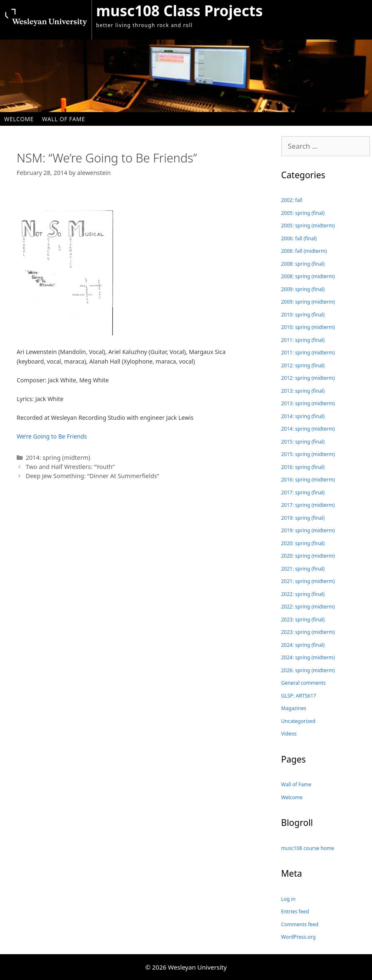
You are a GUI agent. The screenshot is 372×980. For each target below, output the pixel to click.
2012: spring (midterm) (308, 378)
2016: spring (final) (303, 467)
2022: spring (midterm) (308, 607)
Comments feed (300, 924)
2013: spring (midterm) (308, 403)
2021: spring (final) (303, 569)
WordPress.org (299, 937)
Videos (289, 734)
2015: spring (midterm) (308, 454)
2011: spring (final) (303, 340)
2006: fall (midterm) (304, 251)
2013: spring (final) (303, 391)
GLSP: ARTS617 (299, 696)
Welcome (19, 119)
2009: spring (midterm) (308, 302)
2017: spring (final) (303, 492)
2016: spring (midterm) (308, 480)
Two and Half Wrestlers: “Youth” (70, 467)
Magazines (294, 708)
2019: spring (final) (303, 518)
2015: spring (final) (303, 442)
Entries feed (295, 911)
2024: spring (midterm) (308, 657)
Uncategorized (298, 721)
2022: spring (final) (303, 594)
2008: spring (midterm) (308, 276)
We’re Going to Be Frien (49, 436)
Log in (289, 899)
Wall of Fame (64, 119)
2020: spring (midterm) (308, 556)
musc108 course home (308, 848)
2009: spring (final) (303, 289)
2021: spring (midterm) (308, 581)
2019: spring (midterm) (308, 530)
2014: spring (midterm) (58, 458)
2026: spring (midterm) (308, 670)
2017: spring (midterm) (308, 505)
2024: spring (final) (303, 645)
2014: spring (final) (303, 416)
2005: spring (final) (303, 213)
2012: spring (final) (303, 365)
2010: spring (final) (303, 315)
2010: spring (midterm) (308, 327)
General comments (304, 683)
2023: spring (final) (303, 620)
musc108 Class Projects (179, 11)
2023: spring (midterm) (308, 632)
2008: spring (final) (303, 264)
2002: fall (292, 200)
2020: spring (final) (303, 543)
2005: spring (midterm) (308, 226)
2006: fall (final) (299, 238)
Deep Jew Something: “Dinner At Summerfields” (93, 476)
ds (84, 436)
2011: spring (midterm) (308, 353)
